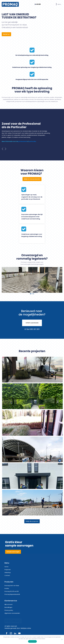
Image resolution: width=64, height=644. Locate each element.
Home (6, 567)
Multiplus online (26, 629)
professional (23, 141)
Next (6, 149)
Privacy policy (9, 610)
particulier (32, 141)
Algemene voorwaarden (12, 613)
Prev (2, 149)
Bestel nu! (6, 34)
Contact (7, 575)
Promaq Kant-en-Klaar (12, 586)
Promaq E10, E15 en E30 (12, 591)
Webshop (8, 572)
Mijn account (9, 604)
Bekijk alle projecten (32, 521)
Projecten (8, 570)
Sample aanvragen (13, 552)
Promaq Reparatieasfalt (12, 594)
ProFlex (7, 588)
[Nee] (62, 639)
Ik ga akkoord (32, 641)
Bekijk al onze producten (32, 179)
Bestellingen (8, 607)
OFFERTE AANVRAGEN (32, 323)
